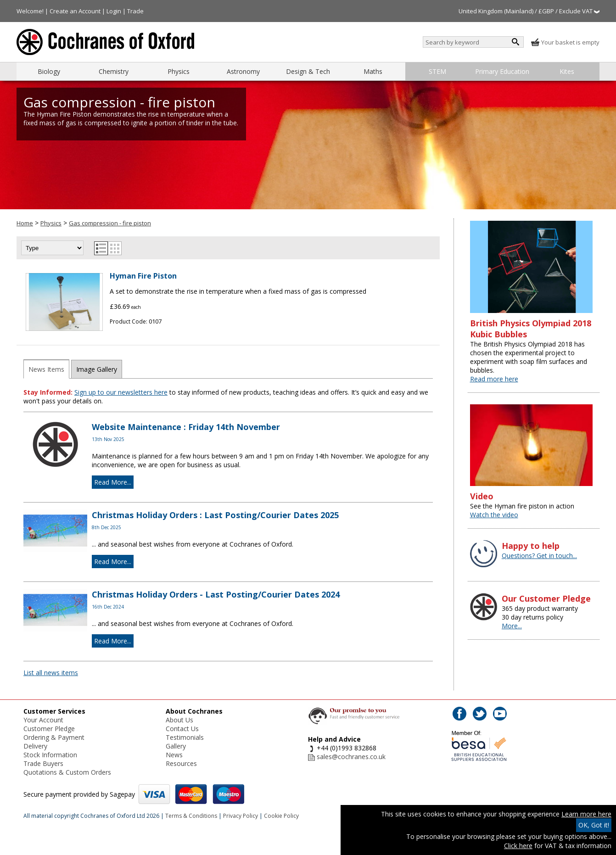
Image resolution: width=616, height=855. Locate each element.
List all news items (51, 673)
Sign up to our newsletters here (121, 392)
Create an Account (75, 11)
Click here (518, 846)
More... (512, 626)
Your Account (43, 720)
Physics (179, 71)
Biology (49, 71)
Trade (135, 11)
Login (114, 11)
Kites (567, 71)
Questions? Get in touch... (539, 556)
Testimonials (185, 737)
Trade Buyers (43, 763)
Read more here (494, 379)
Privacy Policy (241, 816)
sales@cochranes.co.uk (351, 757)
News (174, 755)
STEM (437, 71)
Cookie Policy (281, 816)
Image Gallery (97, 369)
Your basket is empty (565, 42)
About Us (179, 720)
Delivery (35, 746)
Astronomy (243, 71)
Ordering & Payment (54, 737)
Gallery (176, 746)
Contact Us (182, 729)
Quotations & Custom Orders (67, 772)
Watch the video (494, 515)
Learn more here (586, 814)
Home (25, 223)
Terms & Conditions (191, 816)
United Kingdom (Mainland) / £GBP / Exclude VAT (529, 11)
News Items (46, 369)
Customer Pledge (49, 729)
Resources (181, 763)
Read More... (113, 482)
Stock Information (50, 755)
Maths (373, 71)
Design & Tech (308, 71)
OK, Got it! (594, 825)
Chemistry (114, 71)
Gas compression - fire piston (110, 223)
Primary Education (502, 71)
